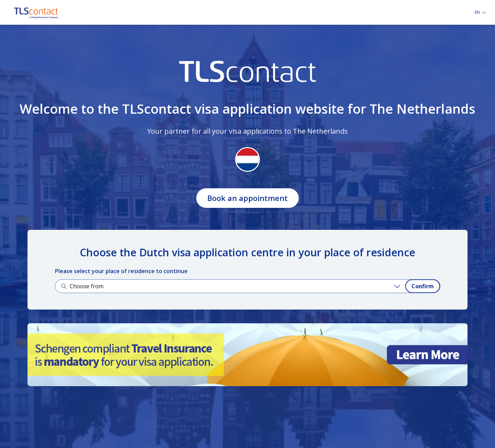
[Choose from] (236, 286)
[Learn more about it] (247, 355)
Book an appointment (247, 198)
